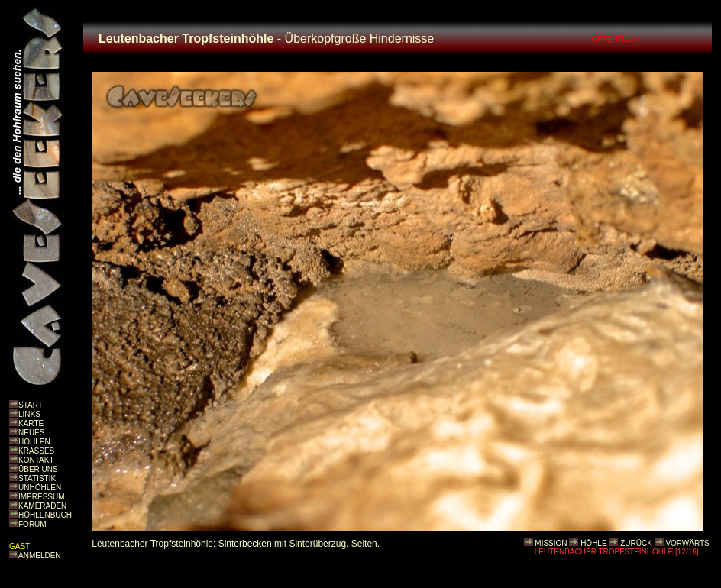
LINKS (29, 414)
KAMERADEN (42, 506)
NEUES (31, 433)
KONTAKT (36, 460)
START (31, 405)
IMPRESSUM (42, 497)
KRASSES (36, 451)
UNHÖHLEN (40, 488)
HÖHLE (593, 543)
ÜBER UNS (38, 469)
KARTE (31, 423)
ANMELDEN (40, 556)
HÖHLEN (34, 442)
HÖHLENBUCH (45, 515)
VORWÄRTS (687, 543)
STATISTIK (37, 478)
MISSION (551, 543)
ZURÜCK (636, 543)
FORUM (32, 524)
